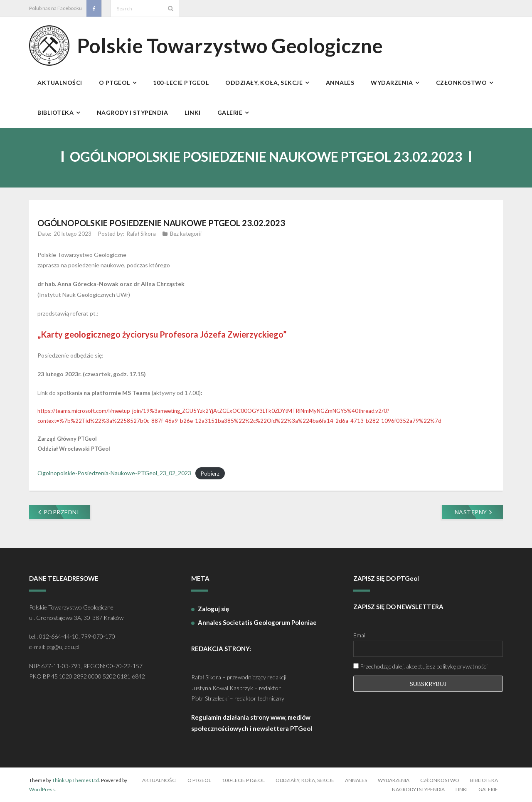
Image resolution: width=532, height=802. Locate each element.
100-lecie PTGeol (243, 780)
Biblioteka (484, 780)
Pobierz (210, 473)
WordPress (42, 789)
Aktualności (159, 780)
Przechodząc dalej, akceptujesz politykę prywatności (420, 666)
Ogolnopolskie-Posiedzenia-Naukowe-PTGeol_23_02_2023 (114, 473)
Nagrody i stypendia (418, 789)
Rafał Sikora (141, 234)
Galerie (488, 789)
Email (360, 635)
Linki (462, 789)
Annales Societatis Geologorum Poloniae (257, 622)
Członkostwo (440, 780)
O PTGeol (199, 780)
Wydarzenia (394, 780)
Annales (356, 780)
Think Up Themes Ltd (75, 780)
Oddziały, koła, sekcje (305, 780)
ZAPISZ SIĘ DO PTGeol (386, 578)
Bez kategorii (186, 234)
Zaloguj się (213, 609)
